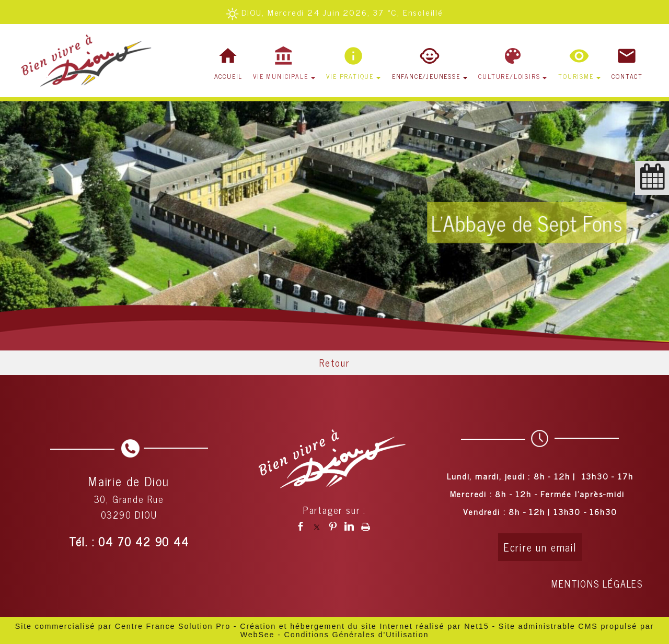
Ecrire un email (540, 547)
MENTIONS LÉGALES (597, 583)
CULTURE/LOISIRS (509, 76)
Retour (334, 362)
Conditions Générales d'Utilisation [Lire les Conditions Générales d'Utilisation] (357, 635)
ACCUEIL (229, 76)
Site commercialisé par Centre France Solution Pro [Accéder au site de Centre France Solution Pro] (123, 626)
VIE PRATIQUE (350, 76)
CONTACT (627, 76)
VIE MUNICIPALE (280, 76)
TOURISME (576, 76)
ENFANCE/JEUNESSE (426, 76)
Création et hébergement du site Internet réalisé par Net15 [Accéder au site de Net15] (364, 626)
